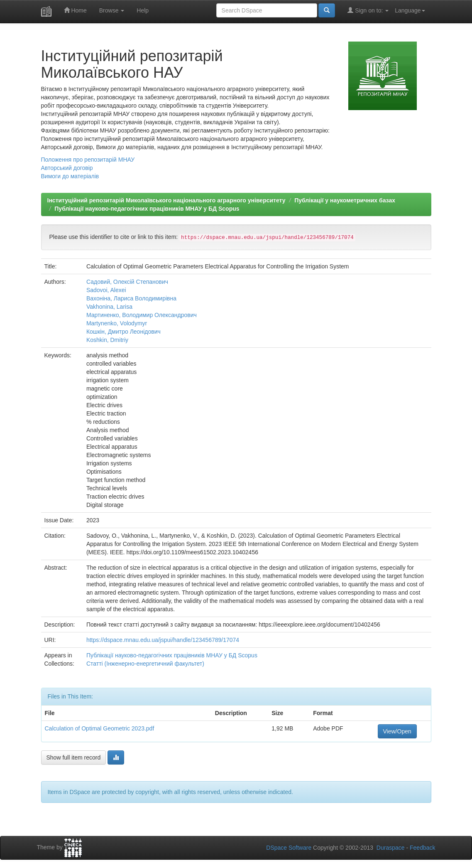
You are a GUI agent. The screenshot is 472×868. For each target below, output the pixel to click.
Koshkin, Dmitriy (107, 340)
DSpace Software (289, 848)
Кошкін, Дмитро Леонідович (124, 332)
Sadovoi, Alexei (106, 290)
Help (143, 10)
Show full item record (74, 757)
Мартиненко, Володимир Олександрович (142, 315)
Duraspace (391, 848)
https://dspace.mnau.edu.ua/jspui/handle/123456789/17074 (163, 640)
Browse (112, 10)
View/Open (397, 731)
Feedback (422, 848)
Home (75, 10)
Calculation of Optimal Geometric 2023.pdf (100, 728)
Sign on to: (368, 10)
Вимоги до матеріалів (70, 176)
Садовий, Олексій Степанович (127, 282)
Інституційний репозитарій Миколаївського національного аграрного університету (166, 200)
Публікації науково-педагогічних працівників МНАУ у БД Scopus (147, 209)
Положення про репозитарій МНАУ (88, 160)
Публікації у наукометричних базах (345, 200)
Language (410, 10)
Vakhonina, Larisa (109, 307)
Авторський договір (67, 168)
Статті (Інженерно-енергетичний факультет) (145, 664)
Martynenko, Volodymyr (117, 323)
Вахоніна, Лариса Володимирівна (131, 298)
